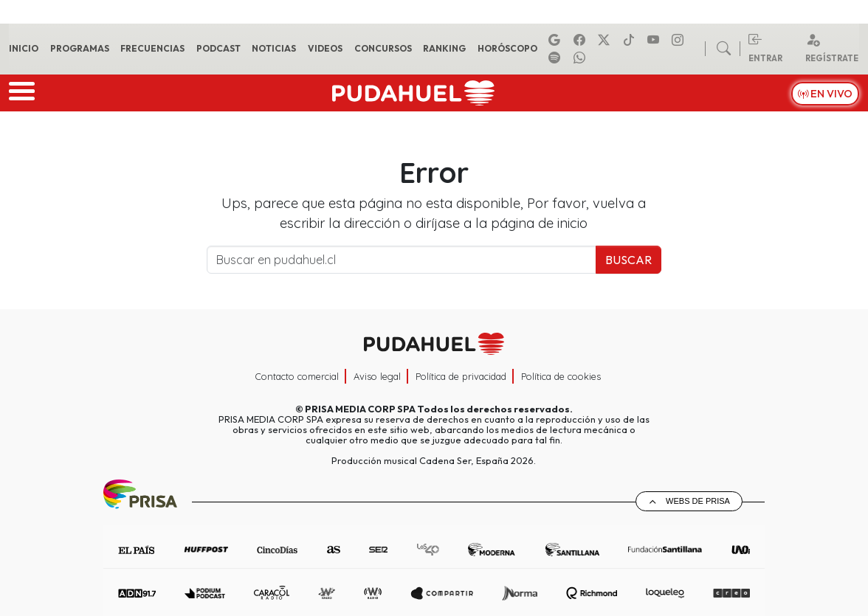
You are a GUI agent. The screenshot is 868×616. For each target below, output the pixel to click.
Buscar (628, 260)
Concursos (383, 48)
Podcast (218, 48)
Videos (325, 48)
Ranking (444, 48)
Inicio (24, 48)
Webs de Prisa (698, 501)
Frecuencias (152, 48)
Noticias (274, 48)
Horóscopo (507, 48)
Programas (80, 48)
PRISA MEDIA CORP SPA (360, 409)
